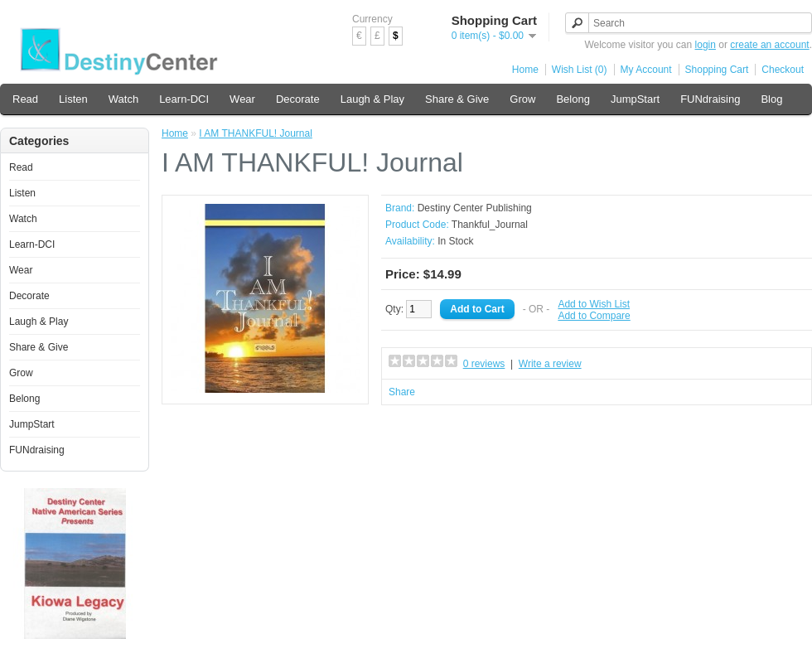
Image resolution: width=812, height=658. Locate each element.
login (706, 45)
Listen (73, 99)
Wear (242, 99)
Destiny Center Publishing (475, 208)
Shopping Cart (717, 70)
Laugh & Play (372, 99)
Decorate (298, 99)
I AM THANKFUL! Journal (256, 133)
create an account (769, 45)
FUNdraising (710, 99)
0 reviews (484, 364)
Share (402, 392)
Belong (573, 99)
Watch (123, 99)
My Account (646, 70)
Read (25, 99)
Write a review (550, 364)
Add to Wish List (594, 304)
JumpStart (635, 99)
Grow (522, 99)
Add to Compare (594, 316)
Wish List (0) (580, 70)
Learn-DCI (184, 99)
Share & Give (457, 99)
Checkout (783, 70)
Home (525, 70)
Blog (771, 99)
